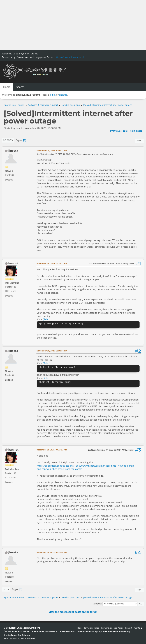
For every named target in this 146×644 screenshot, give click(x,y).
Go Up (6, 589)
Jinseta (13, 151)
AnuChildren (24, 635)
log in (53, 95)
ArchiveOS (113, 631)
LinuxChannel (37, 631)
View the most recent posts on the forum (73, 612)
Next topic (136, 131)
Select (47, 319)
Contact (128, 628)
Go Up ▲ (138, 628)
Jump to (98, 604)
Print (140, 140)
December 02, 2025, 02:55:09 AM (52, 552)
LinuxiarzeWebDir (85, 631)
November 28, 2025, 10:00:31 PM (52, 150)
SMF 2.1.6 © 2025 (11, 638)
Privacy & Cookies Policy (112, 628)
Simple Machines (28, 638)
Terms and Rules (91, 628)
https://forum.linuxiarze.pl (69, 57)
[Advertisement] (73, 25)
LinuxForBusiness (67, 631)
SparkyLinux (101, 631)
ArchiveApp (125, 631)
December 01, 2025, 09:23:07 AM (52, 450)
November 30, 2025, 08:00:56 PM (52, 351)
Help (79, 628)
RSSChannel (24, 631)
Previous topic (119, 131)
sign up (63, 95)
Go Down (8, 140)
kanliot (13, 263)
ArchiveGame (10, 635)
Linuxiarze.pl (51, 631)
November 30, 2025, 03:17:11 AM (52, 263)
